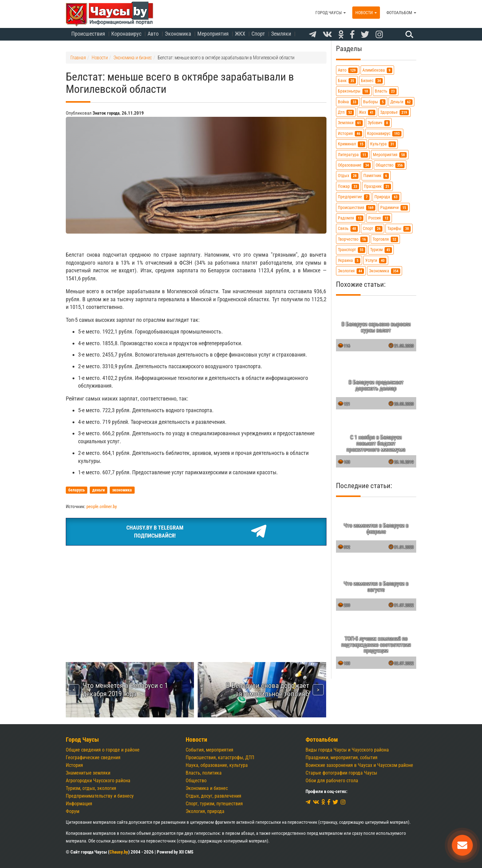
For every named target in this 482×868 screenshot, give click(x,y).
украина (349, 260)
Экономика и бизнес (207, 788)
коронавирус (384, 134)
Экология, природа (205, 811)
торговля (385, 239)
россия (379, 218)
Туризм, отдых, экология (91, 788)
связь (348, 229)
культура (383, 144)
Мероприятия (213, 34)
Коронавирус (126, 34)
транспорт (352, 250)
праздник (377, 186)
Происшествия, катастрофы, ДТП (220, 758)
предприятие (354, 197)
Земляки (281, 34)
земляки (350, 123)
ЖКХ (240, 34)
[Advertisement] (196, 597)
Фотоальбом (401, 13)
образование (354, 165)
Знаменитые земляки (88, 773)
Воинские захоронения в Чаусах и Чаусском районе (359, 765)
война (348, 102)
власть (386, 91)
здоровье (395, 112)
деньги (401, 102)
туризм (381, 250)
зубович (379, 123)
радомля (351, 218)
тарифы (399, 229)
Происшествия (88, 34)
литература (353, 155)
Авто (153, 34)
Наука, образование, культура (217, 765)
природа (387, 197)
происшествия (357, 208)
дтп (346, 112)
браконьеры (354, 91)
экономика (385, 271)
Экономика (178, 34)
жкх (367, 112)
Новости (366, 13)
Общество (196, 781)
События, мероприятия (209, 750)
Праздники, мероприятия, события (342, 758)
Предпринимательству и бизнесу (100, 796)
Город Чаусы (331, 13)
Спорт (258, 34)
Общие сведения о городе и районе (103, 750)
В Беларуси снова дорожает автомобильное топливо (268, 690)
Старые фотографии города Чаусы (341, 773)
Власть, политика (204, 773)
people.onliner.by (102, 507)
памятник (376, 176)
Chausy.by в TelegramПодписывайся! (196, 532)
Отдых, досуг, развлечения (213, 796)
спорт (373, 229)
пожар (348, 186)
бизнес (372, 81)
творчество (353, 239)
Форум (73, 811)
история (350, 134)
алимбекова (377, 70)
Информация (79, 804)
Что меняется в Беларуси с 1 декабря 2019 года (125, 690)
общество (390, 165)
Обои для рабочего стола (332, 781)
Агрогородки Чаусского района (98, 781)
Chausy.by (119, 852)
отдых (348, 176)
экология (351, 271)
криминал (352, 144)
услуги (376, 260)
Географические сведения (93, 758)
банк (347, 81)
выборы (374, 102)
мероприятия (390, 155)
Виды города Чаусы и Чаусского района (347, 750)
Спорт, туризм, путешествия (214, 804)
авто (348, 70)
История (74, 765)
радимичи (394, 208)
